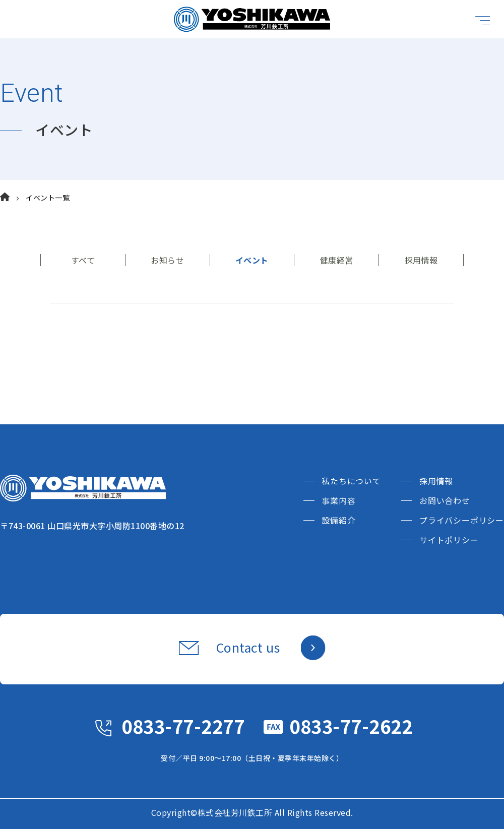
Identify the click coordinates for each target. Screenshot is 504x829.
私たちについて (351, 481)
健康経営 (337, 260)
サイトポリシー (449, 540)
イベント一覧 (48, 198)
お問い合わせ (445, 500)
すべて (83, 260)
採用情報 (421, 260)
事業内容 (338, 500)
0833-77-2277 (183, 726)
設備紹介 (338, 520)
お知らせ (167, 260)
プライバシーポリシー (462, 520)
